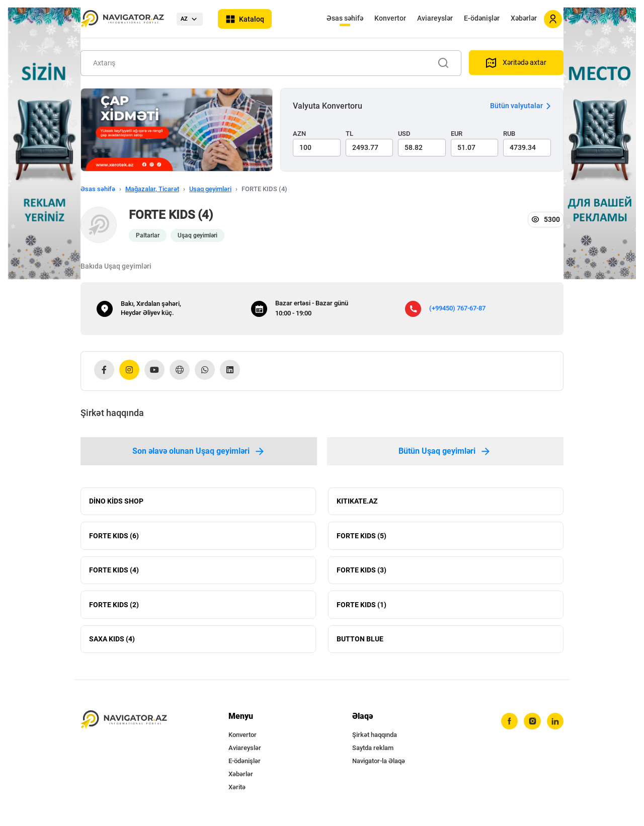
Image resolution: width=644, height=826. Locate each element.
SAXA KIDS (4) (112, 642)
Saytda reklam (373, 752)
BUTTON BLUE (360, 642)
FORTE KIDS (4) (114, 572)
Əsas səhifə (345, 18)
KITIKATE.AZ (357, 502)
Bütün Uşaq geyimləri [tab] (445, 451)
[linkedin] (555, 725)
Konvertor (390, 18)
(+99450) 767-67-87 (457, 308)
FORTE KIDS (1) (361, 607)
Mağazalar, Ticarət (152, 189)
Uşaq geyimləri (210, 189)
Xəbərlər (524, 18)
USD (404, 134)
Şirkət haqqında (375, 739)
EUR (457, 134)
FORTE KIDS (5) (361, 537)
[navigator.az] (124, 724)
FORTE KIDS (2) (114, 607)
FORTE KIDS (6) (114, 537)
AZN (299, 134)
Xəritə (237, 791)
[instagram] (532, 725)
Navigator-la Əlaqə (379, 765)
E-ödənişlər (482, 18)
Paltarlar (148, 235)
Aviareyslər (435, 18)
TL (349, 134)
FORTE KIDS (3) (361, 572)
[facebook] (509, 725)
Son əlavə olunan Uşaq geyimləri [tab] (199, 451)
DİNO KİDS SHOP (116, 502)
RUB (509, 134)
